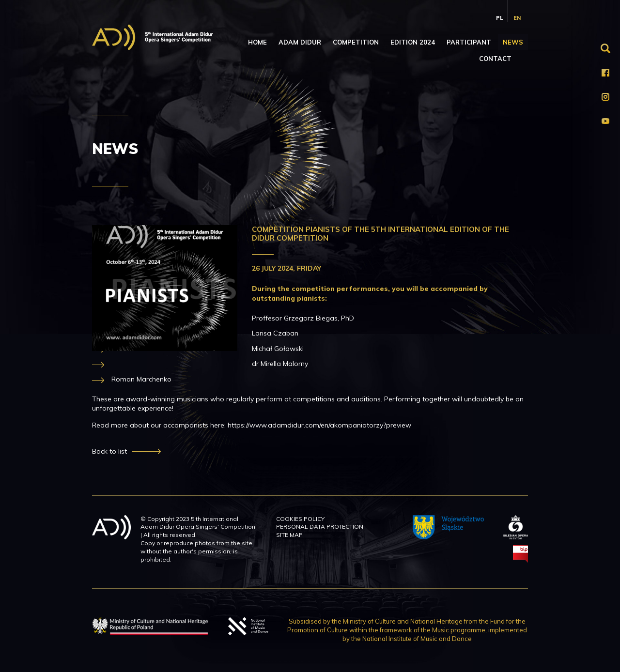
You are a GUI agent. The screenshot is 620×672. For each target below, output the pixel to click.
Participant (469, 42)
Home (257, 42)
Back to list (109, 451)
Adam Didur (300, 42)
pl (499, 18)
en (517, 18)
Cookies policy (300, 519)
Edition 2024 (413, 42)
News (513, 42)
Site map (289, 535)
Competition (356, 42)
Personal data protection (320, 527)
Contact (495, 59)
